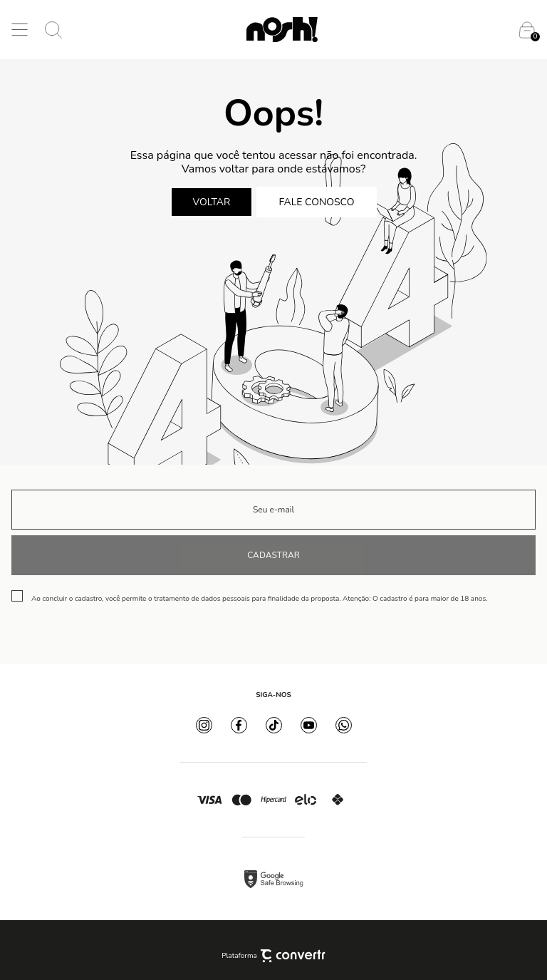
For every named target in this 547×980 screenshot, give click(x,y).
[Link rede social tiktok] (274, 725)
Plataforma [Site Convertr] (273, 956)
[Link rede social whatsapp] (344, 725)
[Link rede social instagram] (204, 725)
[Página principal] (282, 30)
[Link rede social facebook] (239, 725)
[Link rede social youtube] (309, 725)
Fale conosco (317, 202)
